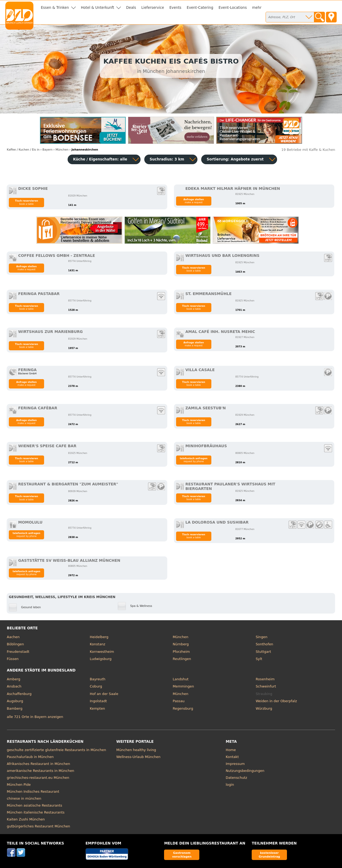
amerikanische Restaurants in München (41, 771)
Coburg (96, 686)
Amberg (14, 679)
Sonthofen (264, 644)
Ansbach (14, 686)
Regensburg (183, 708)
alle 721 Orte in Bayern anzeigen (35, 717)
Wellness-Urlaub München (138, 757)
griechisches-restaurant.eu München (38, 778)
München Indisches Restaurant (33, 792)
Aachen (13, 637)
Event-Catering (200, 8)
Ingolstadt (98, 701)
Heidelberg (99, 637)
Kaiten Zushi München (26, 819)
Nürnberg (181, 644)
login (230, 785)
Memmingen (184, 686)
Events (175, 8)
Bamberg (15, 708)
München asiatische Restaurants (35, 805)
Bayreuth (98, 679)
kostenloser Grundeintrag (269, 855)
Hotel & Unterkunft (98, 8)
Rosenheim (265, 679)
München (181, 637)
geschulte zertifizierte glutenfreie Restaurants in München (57, 750)
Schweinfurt (266, 686)
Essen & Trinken (55, 8)
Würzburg (264, 708)
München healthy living (136, 750)
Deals (131, 8)
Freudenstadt (18, 652)
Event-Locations (233, 8)
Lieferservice (153, 8)
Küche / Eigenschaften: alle (100, 159)
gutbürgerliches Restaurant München (39, 826)
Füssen (13, 659)
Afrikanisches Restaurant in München (39, 764)
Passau (179, 701)
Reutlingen (182, 659)
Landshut (181, 679)
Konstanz (98, 644)
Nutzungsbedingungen (245, 771)
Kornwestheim (102, 652)
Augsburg (15, 701)
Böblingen (15, 644)
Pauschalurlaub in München (30, 757)
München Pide (19, 785)
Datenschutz (236, 778)
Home (231, 750)
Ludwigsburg (101, 659)
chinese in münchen (24, 798)
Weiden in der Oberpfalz (276, 701)
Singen (262, 637)
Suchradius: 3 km (167, 159)
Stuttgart (263, 652)
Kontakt (232, 757)
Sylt (259, 659)
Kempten (97, 708)
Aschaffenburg (19, 694)
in (23, 150)
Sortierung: (235, 159)
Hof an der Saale (104, 694)
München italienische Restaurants (36, 812)
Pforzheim (181, 652)
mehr (257, 8)
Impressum (235, 764)
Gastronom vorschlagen (182, 855)
